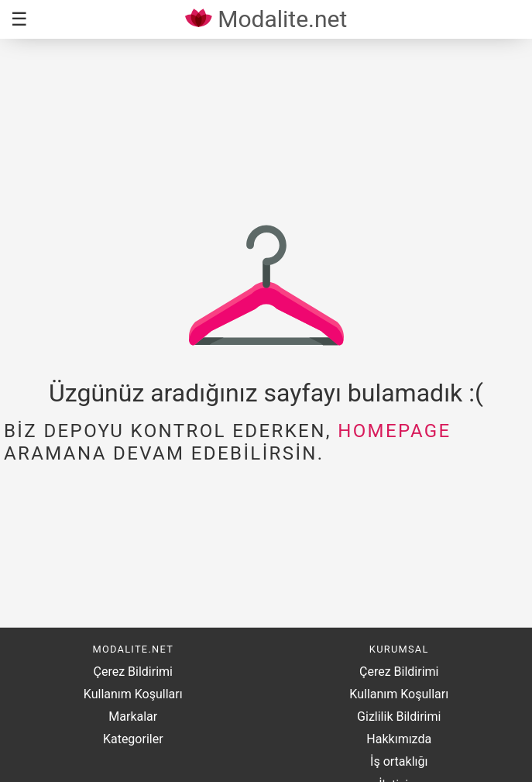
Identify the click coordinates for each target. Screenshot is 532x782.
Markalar (133, 717)
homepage (394, 431)
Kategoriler (133, 739)
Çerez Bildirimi (133, 672)
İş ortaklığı (399, 761)
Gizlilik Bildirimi (399, 717)
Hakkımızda (399, 739)
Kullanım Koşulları (133, 694)
